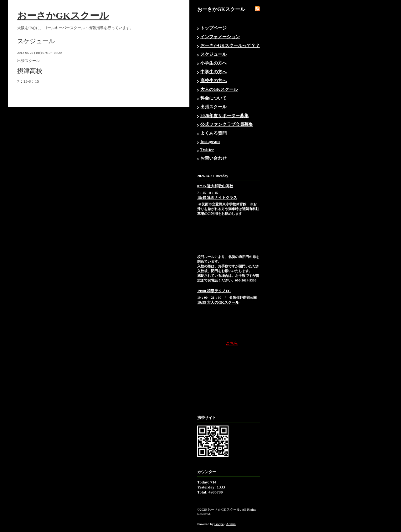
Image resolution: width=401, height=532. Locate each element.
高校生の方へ (213, 81)
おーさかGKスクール (63, 15)
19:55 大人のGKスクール (218, 302)
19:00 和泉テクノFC (214, 291)
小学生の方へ (213, 63)
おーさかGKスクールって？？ (230, 46)
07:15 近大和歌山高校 (215, 186)
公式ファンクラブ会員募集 (227, 124)
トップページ (213, 28)
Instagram (210, 142)
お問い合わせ (213, 158)
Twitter (207, 150)
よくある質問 (213, 133)
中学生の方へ (213, 72)
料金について (213, 98)
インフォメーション (220, 37)
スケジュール (213, 54)
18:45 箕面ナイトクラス (217, 198)
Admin (231, 524)
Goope (219, 524)
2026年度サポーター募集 (224, 116)
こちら (232, 343)
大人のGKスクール (219, 89)
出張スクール (213, 107)
